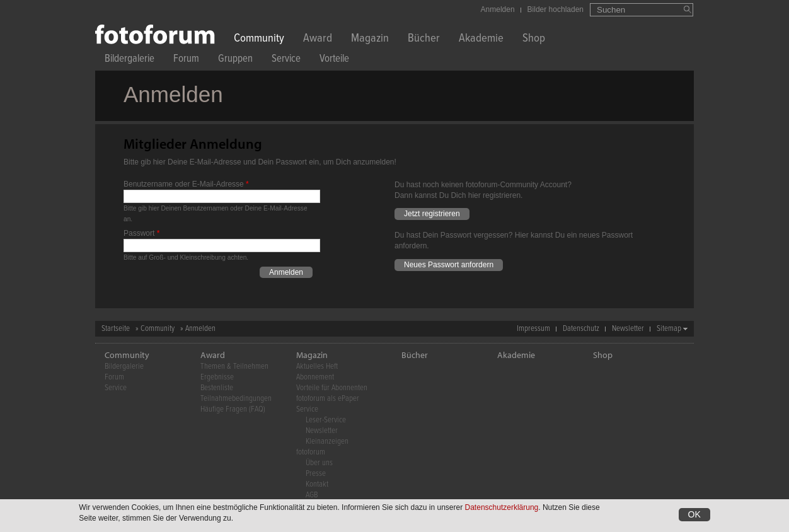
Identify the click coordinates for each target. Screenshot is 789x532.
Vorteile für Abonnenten (332, 388)
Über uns (319, 463)
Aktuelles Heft (317, 367)
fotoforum (311, 452)
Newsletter (628, 329)
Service (286, 60)
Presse (316, 474)
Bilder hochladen (556, 9)
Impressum (533, 329)
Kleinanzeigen (327, 442)
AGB (312, 495)
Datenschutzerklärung (502, 508)
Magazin (370, 39)
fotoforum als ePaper (328, 399)
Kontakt (317, 484)
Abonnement (315, 377)
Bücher (424, 39)
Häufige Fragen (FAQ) (233, 409)
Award (318, 39)
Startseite (116, 329)
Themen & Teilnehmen (234, 367)
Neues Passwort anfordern (449, 265)
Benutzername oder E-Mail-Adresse (186, 184)
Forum (186, 60)
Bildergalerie (130, 60)
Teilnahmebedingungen (236, 399)
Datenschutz (581, 329)
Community (259, 39)
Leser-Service (326, 420)
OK (694, 515)
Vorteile (334, 60)
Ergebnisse (217, 377)
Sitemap (669, 329)
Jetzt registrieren (432, 214)
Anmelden (498, 9)
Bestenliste (217, 388)
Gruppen (235, 60)
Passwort (141, 233)
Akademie (481, 39)
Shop (534, 39)
